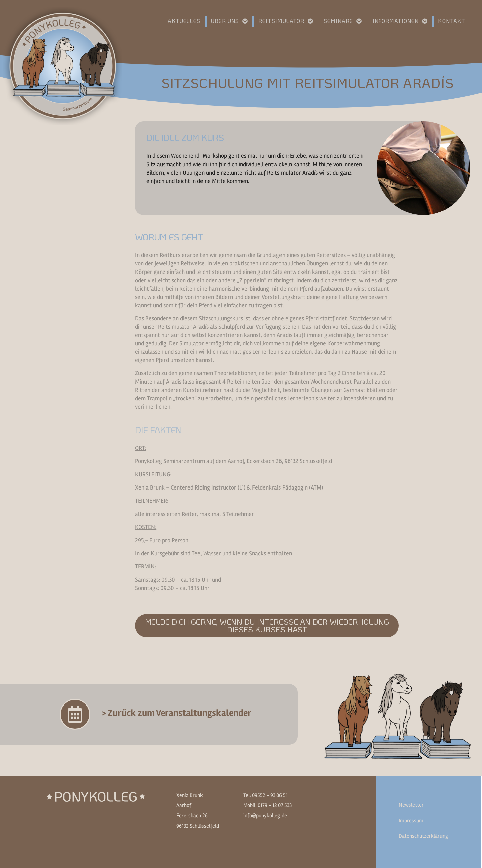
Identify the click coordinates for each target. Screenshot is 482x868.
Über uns (229, 21)
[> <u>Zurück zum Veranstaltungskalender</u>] (75, 714)
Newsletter (411, 805)
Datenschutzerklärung (423, 836)
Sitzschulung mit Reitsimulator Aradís (307, 83)
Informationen (400, 21)
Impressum (411, 821)
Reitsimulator (286, 21)
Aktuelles (184, 21)
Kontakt (452, 21)
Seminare (343, 21)
